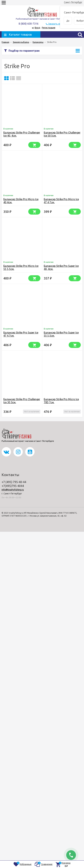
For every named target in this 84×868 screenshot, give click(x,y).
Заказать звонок (57, 24)
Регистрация (49, 28)
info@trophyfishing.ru (13, 490)
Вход (37, 28)
